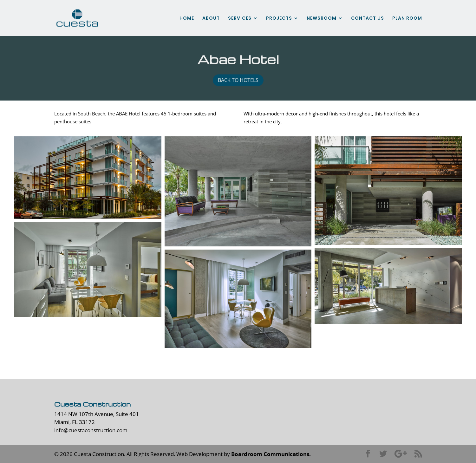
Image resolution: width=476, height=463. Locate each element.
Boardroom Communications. (271, 454)
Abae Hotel (238, 60)
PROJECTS (279, 19)
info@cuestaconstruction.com (91, 430)
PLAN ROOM (407, 19)
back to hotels (238, 81)
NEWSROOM (322, 19)
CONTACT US (368, 19)
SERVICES (240, 19)
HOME (187, 19)
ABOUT (211, 19)
